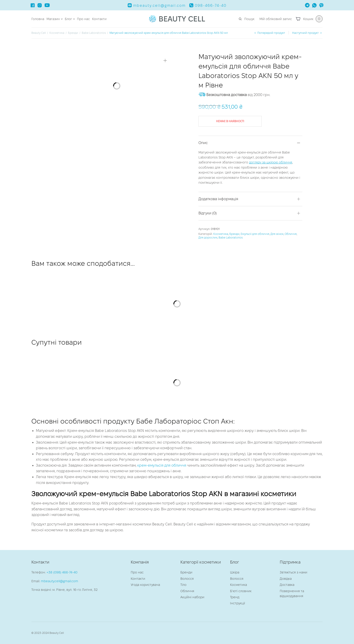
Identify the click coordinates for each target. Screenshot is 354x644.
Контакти (99, 19)
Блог (68, 19)
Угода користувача (145, 585)
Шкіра (235, 572)
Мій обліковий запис (276, 19)
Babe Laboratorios (94, 33)
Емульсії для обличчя (255, 234)
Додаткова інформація (218, 199)
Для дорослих (208, 237)
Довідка (286, 579)
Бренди (73, 33)
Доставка (287, 585)
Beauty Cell (39, 33)
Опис (203, 143)
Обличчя (291, 234)
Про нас (83, 19)
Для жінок (277, 234)
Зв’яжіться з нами (293, 572)
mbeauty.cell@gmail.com (59, 581)
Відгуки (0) (208, 213)
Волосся (187, 579)
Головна (38, 19)
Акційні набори (192, 597)
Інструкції (238, 603)
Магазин (53, 19)
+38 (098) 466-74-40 (62, 572)
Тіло (183, 585)
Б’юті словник (241, 591)
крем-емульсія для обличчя (162, 465)
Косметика (57, 33)
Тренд (235, 597)
